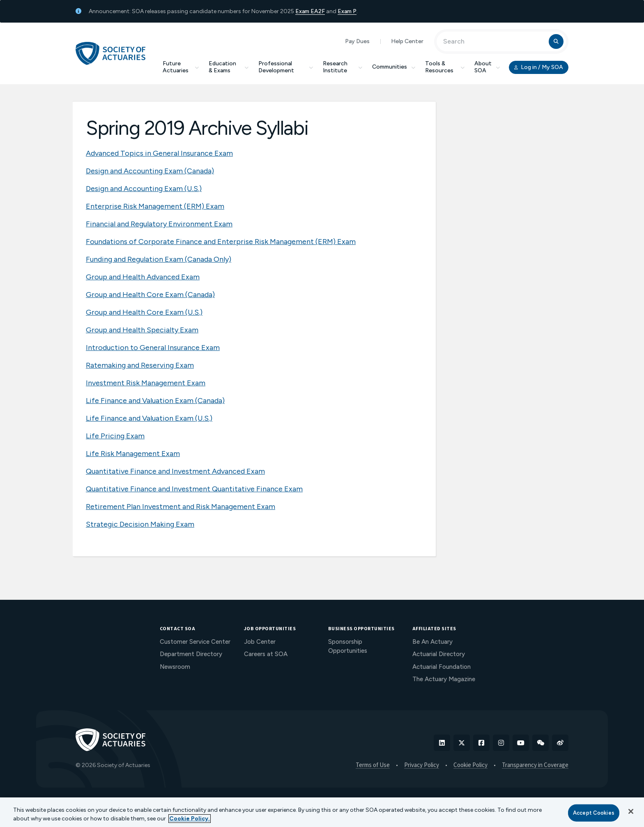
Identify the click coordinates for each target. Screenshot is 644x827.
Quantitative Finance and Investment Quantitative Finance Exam (194, 489)
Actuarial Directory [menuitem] (439, 654)
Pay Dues (357, 41)
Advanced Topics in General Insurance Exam (159, 153)
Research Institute (343, 67)
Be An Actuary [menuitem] (432, 642)
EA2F (318, 11)
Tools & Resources (445, 67)
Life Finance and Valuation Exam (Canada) (155, 401)
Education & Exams (229, 67)
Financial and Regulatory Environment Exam (159, 224)
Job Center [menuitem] (260, 642)
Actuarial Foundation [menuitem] (442, 667)
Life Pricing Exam (115, 436)
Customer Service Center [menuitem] (195, 642)
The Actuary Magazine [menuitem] (444, 679)
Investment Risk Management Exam (146, 383)
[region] (322, 812)
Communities (394, 67)
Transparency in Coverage (535, 765)
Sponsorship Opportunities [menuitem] (348, 646)
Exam (303, 11)
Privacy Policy (422, 765)
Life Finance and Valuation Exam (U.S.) (149, 418)
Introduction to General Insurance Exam (153, 348)
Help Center (407, 41)
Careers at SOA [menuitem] (266, 654)
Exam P (347, 11)
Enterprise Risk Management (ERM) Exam (155, 206)
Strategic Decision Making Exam (140, 524)
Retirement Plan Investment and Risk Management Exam (181, 507)
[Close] (631, 811)
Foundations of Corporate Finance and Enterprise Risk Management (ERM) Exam (221, 242)
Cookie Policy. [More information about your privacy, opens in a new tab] (190, 819)
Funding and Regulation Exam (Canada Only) (159, 259)
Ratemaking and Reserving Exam (140, 365)
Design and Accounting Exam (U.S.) (144, 189)
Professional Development (286, 67)
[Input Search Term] (494, 41)
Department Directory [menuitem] (191, 654)
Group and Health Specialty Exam (142, 330)
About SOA (487, 67)
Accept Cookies (594, 813)
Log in (539, 67)
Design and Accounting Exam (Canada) (150, 171)
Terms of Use (373, 765)
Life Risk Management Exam (133, 454)
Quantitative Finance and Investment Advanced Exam (175, 471)
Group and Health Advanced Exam (143, 277)
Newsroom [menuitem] (175, 667)
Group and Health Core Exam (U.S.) (144, 312)
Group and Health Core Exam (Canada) (150, 295)
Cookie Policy (470, 765)
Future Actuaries (181, 67)
